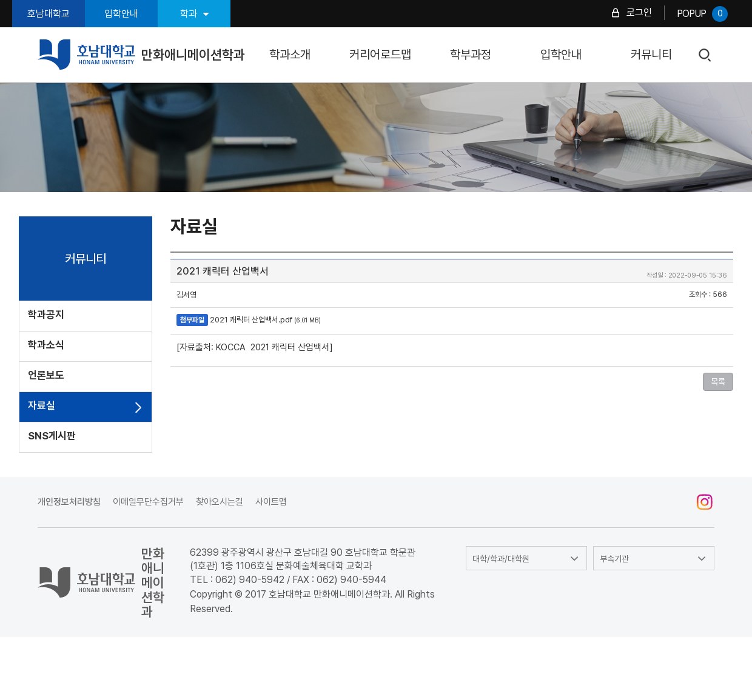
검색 (706, 55)
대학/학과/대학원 (501, 559)
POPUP (702, 14)
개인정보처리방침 (69, 502)
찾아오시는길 (220, 502)
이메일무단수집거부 (148, 502)
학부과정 (471, 55)
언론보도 (46, 375)
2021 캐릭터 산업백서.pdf (251, 320)
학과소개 (290, 55)
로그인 (639, 12)
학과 (194, 14)
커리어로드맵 (380, 55)
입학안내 (121, 14)
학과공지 (46, 315)
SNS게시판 (52, 436)
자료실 (42, 405)
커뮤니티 (651, 55)
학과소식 (46, 345)
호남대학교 (49, 14)
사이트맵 (271, 502)
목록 (718, 382)
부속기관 (614, 559)
